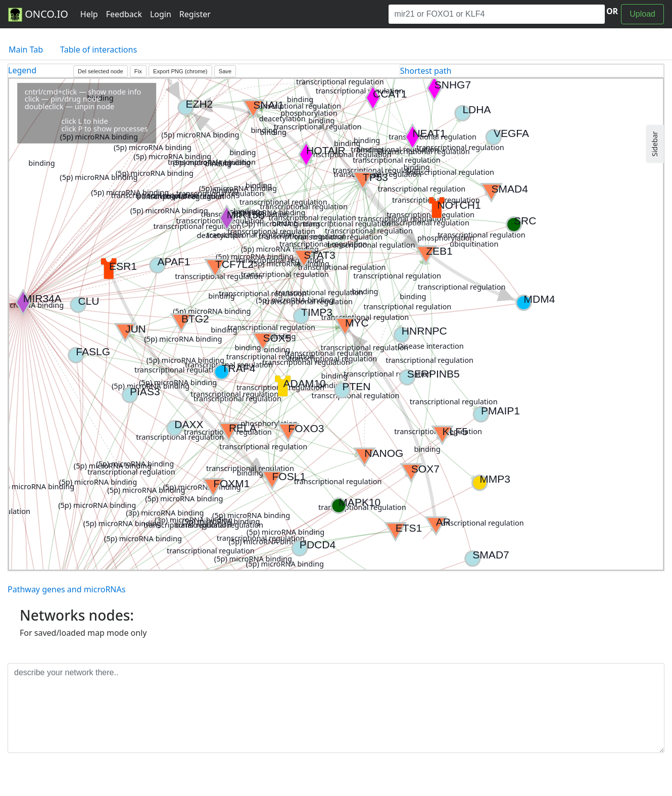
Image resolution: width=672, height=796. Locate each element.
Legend (22, 70)
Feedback (124, 14)
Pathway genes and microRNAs (66, 589)
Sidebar (655, 144)
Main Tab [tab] (26, 50)
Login (161, 14)
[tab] (532, 71)
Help (89, 14)
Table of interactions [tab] (99, 50)
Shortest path (426, 71)
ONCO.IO (38, 15)
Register (195, 14)
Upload (642, 14)
